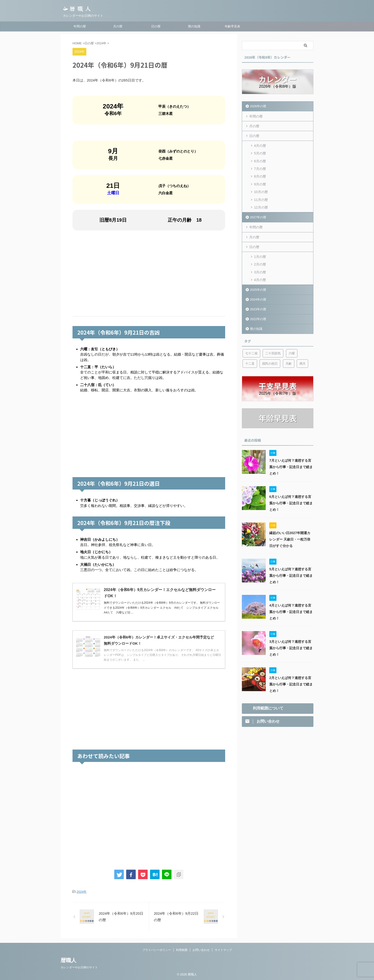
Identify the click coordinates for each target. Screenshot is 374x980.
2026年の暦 (258, 106)
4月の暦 (260, 145)
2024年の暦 (258, 298)
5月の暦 (260, 153)
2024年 (82, 892)
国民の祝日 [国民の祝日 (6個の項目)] (270, 362)
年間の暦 (80, 26)
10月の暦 (261, 191)
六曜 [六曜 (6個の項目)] (292, 352)
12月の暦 (261, 206)
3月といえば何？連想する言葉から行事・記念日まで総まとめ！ (291, 647)
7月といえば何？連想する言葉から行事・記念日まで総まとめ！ (291, 465)
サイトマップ (223, 950)
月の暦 (118, 26)
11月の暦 (261, 199)
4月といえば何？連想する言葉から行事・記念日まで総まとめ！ (291, 610)
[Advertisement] (149, 273)
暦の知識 (194, 26)
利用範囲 (182, 950)
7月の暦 (260, 168)
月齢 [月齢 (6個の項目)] (289, 362)
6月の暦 (260, 161)
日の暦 (156, 26)
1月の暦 (260, 255)
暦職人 (68, 960)
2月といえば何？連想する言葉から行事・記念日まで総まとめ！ (291, 683)
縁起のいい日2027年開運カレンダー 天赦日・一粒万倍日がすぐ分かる (290, 538)
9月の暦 (260, 184)
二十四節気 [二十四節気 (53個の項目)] (273, 352)
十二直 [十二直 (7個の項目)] (250, 362)
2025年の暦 (258, 288)
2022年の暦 (258, 318)
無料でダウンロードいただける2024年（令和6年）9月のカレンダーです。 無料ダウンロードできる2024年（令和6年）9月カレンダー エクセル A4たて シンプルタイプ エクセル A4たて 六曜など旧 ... (163, 608)
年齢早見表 (232, 26)
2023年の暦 (258, 308)
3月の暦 (260, 271)
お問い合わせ (201, 950)
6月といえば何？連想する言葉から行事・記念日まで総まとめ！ (291, 502)
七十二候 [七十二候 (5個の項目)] (251, 352)
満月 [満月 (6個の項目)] (302, 362)
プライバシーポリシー (157, 950)
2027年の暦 (258, 216)
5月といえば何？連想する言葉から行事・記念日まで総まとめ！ (291, 574)
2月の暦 (260, 263)
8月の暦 (260, 176)
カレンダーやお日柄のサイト (79, 967)
